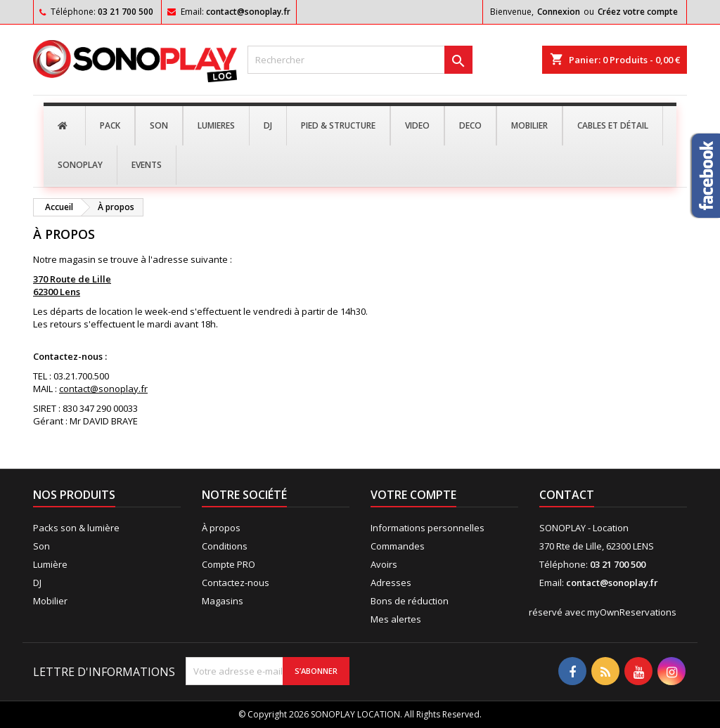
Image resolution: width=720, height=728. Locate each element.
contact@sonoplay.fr (248, 12)
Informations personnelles (427, 528)
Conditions (225, 546)
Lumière (50, 564)
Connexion (559, 12)
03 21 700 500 (126, 12)
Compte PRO (229, 564)
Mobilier (50, 601)
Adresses (391, 583)
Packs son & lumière (76, 528)
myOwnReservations (632, 612)
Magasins (223, 601)
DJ (37, 583)
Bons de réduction (410, 601)
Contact (567, 495)
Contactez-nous (236, 583)
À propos (221, 528)
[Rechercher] (360, 60)
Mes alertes (396, 619)
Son (41, 546)
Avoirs (384, 564)
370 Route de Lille (72, 279)
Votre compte (413, 495)
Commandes (398, 546)
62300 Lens (57, 292)
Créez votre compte (638, 12)
